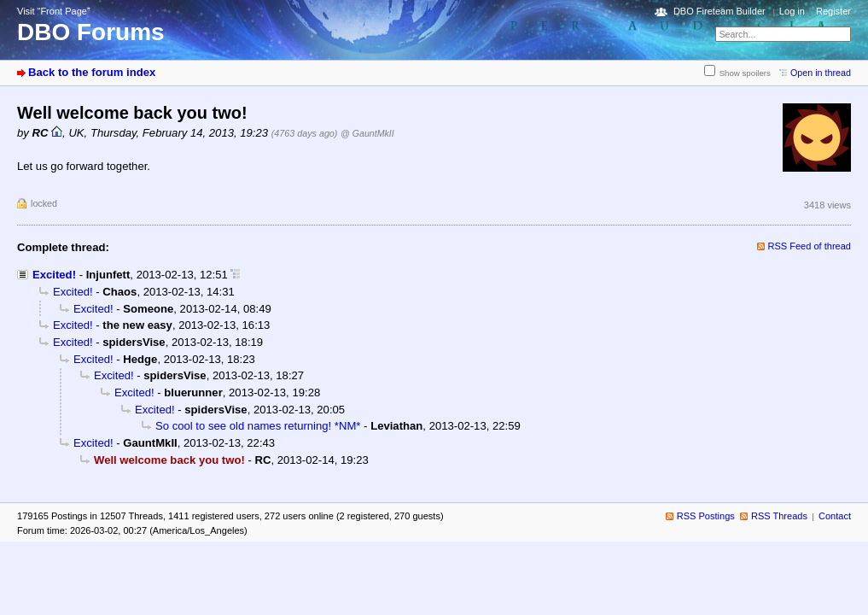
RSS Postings (706, 516)
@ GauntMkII (367, 133)
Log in (792, 11)
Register (833, 11)
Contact (835, 516)
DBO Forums (91, 32)
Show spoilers (745, 73)
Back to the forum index (92, 72)
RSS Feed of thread (810, 246)
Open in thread (821, 73)
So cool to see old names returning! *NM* (258, 426)
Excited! (54, 275)
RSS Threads (779, 516)
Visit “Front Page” (54, 11)
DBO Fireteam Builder (719, 11)
